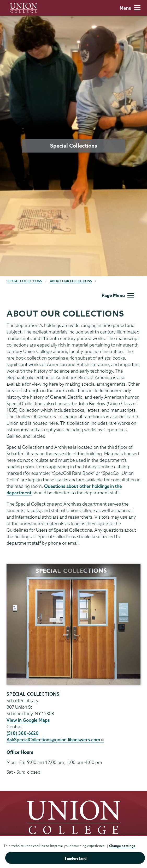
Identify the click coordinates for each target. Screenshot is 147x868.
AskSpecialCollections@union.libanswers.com (55, 740)
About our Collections (71, 281)
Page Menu (118, 295)
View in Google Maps (28, 720)
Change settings (122, 846)
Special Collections (24, 281)
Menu (130, 8)
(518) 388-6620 (23, 733)
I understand (76, 858)
